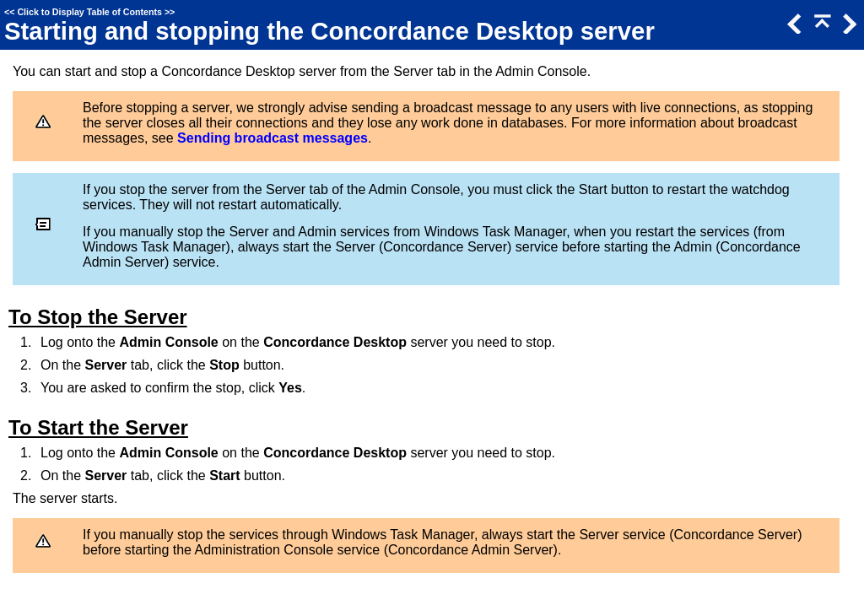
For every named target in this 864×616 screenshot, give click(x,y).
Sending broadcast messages (273, 138)
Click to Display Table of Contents (89, 12)
